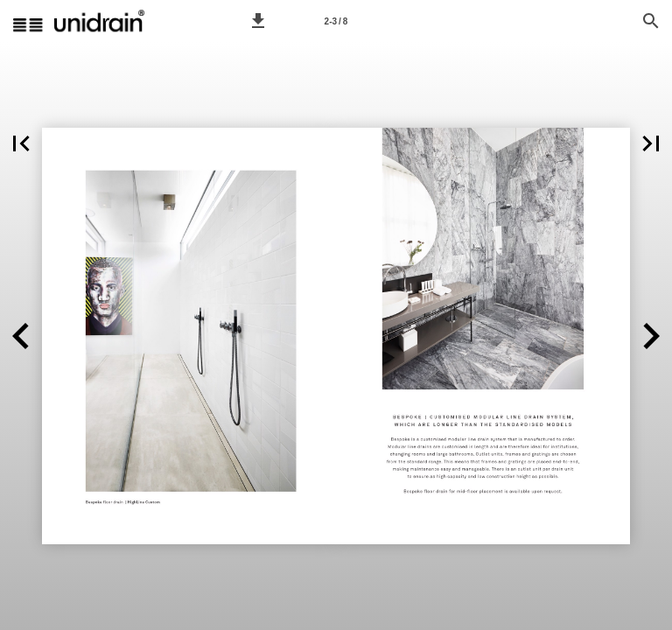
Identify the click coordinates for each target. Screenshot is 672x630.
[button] (258, 21)
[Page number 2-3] (336, 21)
